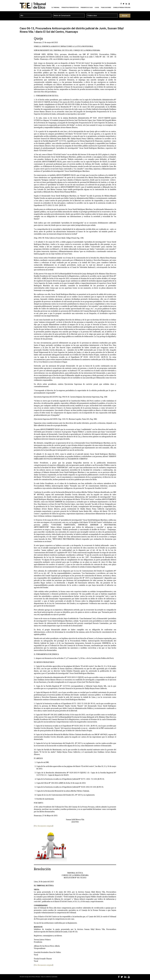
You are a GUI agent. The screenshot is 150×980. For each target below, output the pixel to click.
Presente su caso (87, 7)
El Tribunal (56, 7)
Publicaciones (106, 7)
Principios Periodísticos (70, 7)
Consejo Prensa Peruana (122, 7)
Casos (97, 7)
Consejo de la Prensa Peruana (32, 977)
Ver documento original (44, 826)
